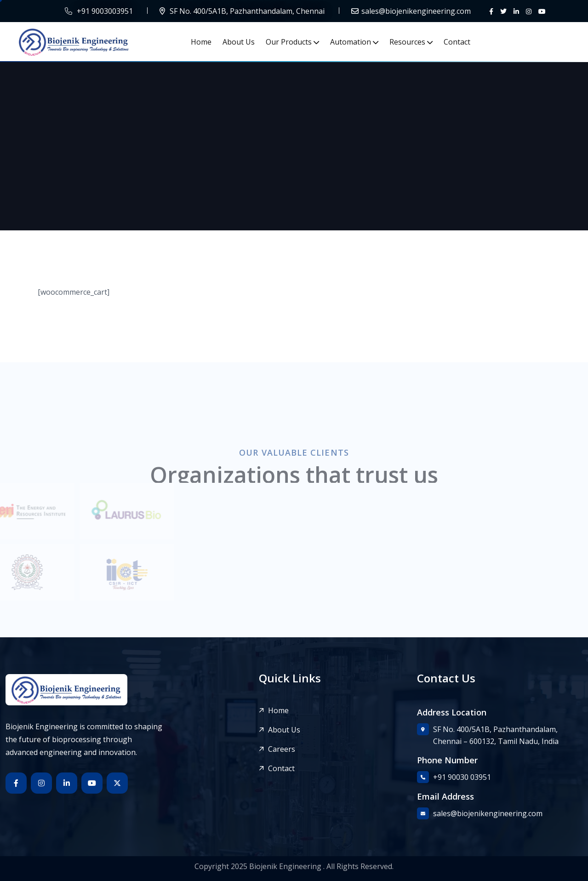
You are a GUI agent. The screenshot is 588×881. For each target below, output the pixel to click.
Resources (407, 42)
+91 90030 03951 (462, 777)
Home (201, 42)
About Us (239, 42)
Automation (351, 42)
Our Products (289, 42)
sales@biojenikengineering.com (416, 11)
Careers (282, 749)
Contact (457, 42)
